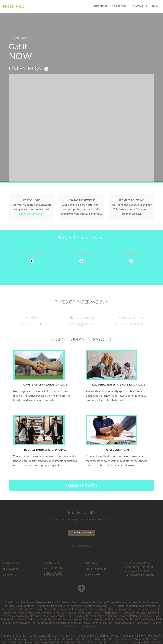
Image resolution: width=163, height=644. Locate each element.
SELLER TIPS (119, 6)
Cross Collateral (118, 450)
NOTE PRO (14, 6)
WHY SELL (91, 563)
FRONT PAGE (11, 563)
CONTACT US (140, 6)
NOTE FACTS (52, 563)
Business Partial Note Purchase (45, 450)
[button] (120, 7)
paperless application (32, 214)
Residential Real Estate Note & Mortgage (118, 385)
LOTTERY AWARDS (96, 569)
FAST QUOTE (92, 575)
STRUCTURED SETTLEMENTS (53, 574)
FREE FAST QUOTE (81, 485)
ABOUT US (9, 575)
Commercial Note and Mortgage (45, 385)
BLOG (155, 6)
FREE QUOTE (100, 6)
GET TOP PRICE (53, 568)
